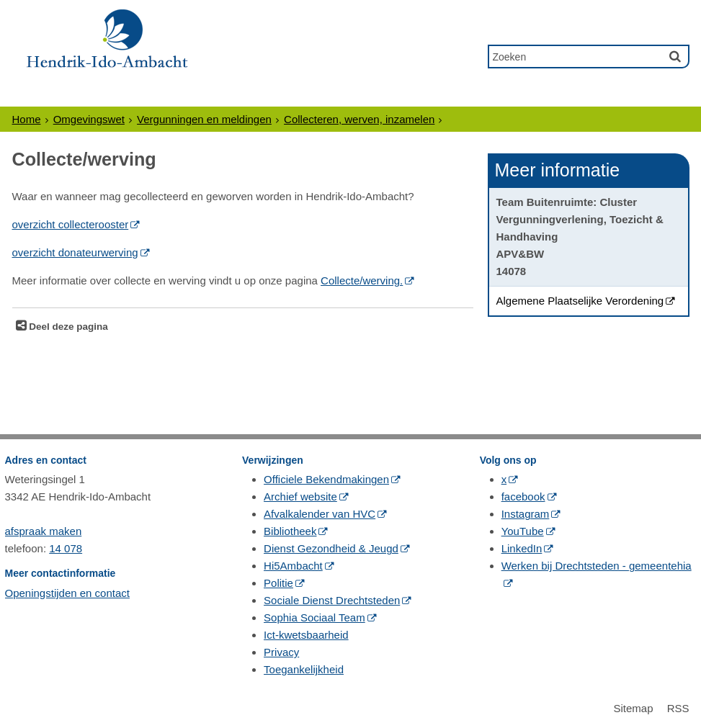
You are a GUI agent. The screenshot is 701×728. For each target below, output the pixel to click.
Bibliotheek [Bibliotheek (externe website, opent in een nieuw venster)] (290, 531)
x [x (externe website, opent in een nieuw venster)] (504, 479)
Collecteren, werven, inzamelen (359, 119)
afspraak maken (44, 531)
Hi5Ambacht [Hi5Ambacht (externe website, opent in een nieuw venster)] (293, 566)
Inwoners (59, 95)
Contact (633, 95)
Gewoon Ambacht (503, 95)
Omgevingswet (89, 119)
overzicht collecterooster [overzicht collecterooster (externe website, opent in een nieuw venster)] (71, 224)
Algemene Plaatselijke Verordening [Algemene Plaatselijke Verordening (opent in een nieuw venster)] (580, 301)
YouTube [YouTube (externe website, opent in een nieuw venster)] (523, 531)
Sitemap (633, 708)
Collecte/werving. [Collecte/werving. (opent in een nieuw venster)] (362, 280)
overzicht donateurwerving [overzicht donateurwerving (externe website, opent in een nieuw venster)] (75, 252)
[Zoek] (675, 56)
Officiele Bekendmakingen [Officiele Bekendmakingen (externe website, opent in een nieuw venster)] (326, 479)
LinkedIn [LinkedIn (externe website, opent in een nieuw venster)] (522, 548)
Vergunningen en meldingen (204, 119)
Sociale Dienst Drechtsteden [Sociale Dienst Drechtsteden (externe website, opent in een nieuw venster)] (332, 600)
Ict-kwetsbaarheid (306, 635)
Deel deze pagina (67, 327)
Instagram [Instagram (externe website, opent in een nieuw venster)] (526, 514)
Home (27, 119)
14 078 (66, 548)
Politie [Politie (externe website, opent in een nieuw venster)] (278, 583)
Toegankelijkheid (304, 669)
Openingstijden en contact (67, 593)
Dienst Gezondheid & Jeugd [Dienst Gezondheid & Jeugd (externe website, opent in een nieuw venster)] (331, 548)
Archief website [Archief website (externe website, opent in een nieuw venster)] (300, 496)
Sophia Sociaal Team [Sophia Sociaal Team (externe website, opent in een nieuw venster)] (314, 617)
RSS (678, 708)
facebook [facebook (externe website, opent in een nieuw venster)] (523, 496)
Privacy (281, 652)
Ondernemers (177, 95)
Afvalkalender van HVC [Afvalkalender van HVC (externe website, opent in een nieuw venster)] (320, 514)
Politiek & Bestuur (332, 95)
